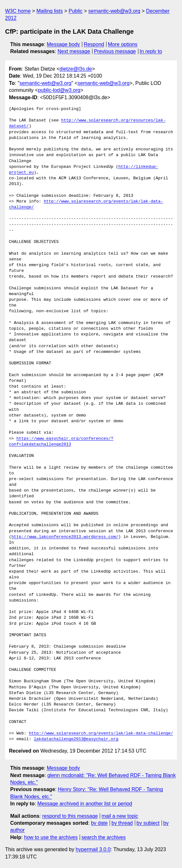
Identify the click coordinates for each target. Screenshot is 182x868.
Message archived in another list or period (85, 804)
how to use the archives (51, 837)
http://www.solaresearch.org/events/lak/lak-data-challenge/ (101, 734)
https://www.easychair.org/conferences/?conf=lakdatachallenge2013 (61, 442)
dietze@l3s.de (76, 69)
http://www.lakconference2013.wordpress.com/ (65, 537)
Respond (94, 44)
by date (99, 823)
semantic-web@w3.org (114, 11)
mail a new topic (120, 816)
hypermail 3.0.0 (93, 849)
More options (123, 44)
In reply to (151, 51)
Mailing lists (50, 11)
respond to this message (70, 816)
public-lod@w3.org (59, 90)
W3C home (18, 11)
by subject (148, 823)
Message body (63, 44)
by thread (122, 823)
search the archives (104, 837)
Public (76, 11)
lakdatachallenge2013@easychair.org (76, 739)
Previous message (115, 51)
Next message (74, 51)
